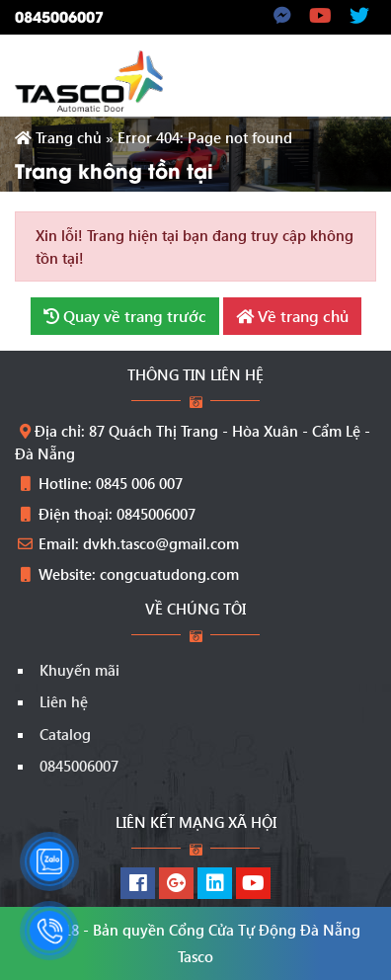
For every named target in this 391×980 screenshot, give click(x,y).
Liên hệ (64, 701)
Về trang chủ (292, 316)
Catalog (65, 734)
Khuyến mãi (79, 670)
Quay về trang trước (125, 316)
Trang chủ (58, 137)
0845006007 (59, 16)
